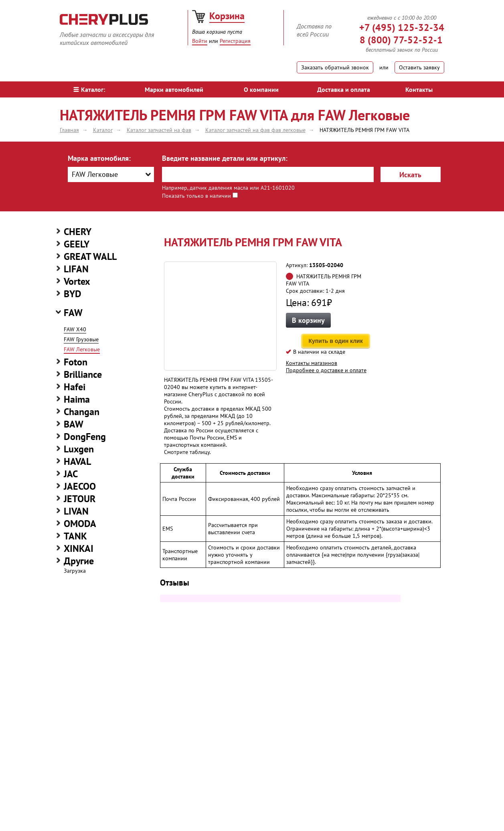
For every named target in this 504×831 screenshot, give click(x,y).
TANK (75, 536)
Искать (410, 175)
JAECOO (80, 486)
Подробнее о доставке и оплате (326, 370)
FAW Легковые (82, 349)
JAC (71, 474)
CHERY (78, 232)
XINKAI (79, 548)
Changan (82, 412)
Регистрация (235, 41)
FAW (73, 313)
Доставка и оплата (344, 89)
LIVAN (76, 511)
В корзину (308, 320)
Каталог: (89, 89)
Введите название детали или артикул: (225, 158)
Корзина (227, 16)
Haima (77, 399)
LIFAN (76, 269)
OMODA (80, 524)
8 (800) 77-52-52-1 (401, 40)
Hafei (75, 387)
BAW (74, 424)
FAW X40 (75, 329)
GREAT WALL (90, 256)
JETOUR (80, 499)
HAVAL (77, 461)
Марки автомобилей (174, 89)
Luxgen (79, 449)
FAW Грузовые (81, 339)
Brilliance (83, 374)
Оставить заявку (419, 67)
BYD (73, 294)
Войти (200, 41)
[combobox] (111, 174)
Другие (79, 561)
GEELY (77, 244)
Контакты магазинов (312, 363)
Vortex (77, 281)
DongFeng (85, 437)
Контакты (419, 89)
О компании (261, 89)
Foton (76, 362)
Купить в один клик (336, 341)
